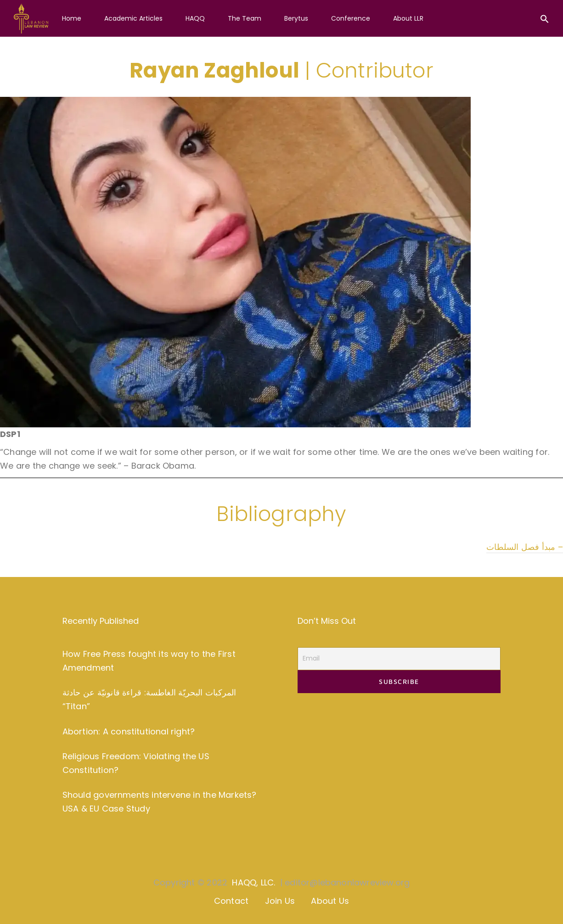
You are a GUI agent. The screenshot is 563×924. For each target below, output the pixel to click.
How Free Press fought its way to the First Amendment (149, 661)
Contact (231, 901)
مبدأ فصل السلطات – (525, 547)
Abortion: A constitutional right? (129, 731)
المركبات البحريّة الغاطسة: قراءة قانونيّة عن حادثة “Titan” (149, 699)
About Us (330, 901)
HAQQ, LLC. (253, 882)
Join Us (280, 901)
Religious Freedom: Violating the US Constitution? (136, 763)
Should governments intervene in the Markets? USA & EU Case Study (160, 802)
